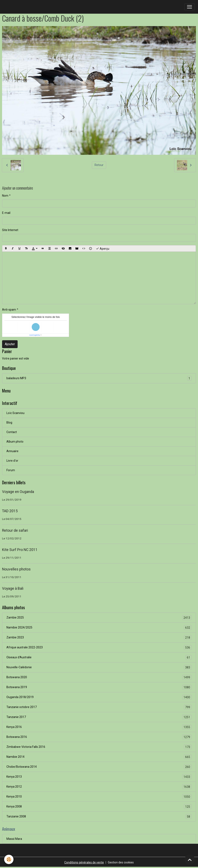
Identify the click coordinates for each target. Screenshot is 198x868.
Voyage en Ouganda (18, 492)
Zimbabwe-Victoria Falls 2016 (99, 747)
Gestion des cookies (121, 862)
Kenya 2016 (99, 727)
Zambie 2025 (99, 618)
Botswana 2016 (99, 737)
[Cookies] (9, 859)
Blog (9, 422)
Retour (99, 165)
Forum (11, 470)
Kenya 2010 (99, 797)
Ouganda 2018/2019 (99, 697)
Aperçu (103, 248)
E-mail (6, 213)
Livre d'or (12, 461)
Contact (12, 432)
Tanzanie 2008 (99, 817)
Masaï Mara (14, 839)
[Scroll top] (190, 860)
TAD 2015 (10, 511)
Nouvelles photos (16, 569)
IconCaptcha (35, 335)
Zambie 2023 (99, 637)
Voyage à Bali (13, 588)
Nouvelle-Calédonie (99, 667)
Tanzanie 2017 (99, 717)
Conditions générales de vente (84, 862)
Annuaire (12, 451)
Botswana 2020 (99, 677)
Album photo (15, 442)
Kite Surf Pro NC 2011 (20, 550)
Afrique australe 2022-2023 (99, 647)
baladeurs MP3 (99, 378)
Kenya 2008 (99, 807)
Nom (5, 196)
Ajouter (10, 344)
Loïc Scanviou (15, 413)
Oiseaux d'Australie (99, 657)
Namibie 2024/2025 (99, 628)
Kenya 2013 (99, 777)
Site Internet (10, 230)
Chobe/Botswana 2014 (99, 767)
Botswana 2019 (99, 687)
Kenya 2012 (99, 787)
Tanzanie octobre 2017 (99, 707)
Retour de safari (15, 530)
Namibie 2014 (99, 757)
